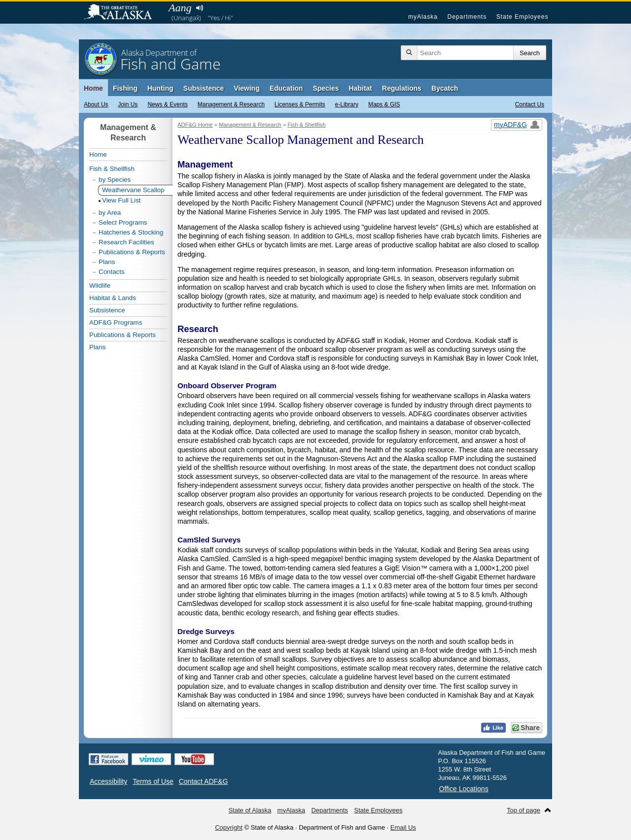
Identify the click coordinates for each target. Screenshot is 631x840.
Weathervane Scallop (133, 190)
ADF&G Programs (116, 322)
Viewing (247, 88)
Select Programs (123, 222)
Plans (107, 262)
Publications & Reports (132, 252)
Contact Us (530, 104)
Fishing (125, 88)
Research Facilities (126, 242)
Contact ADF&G (204, 781)
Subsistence (204, 88)
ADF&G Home (195, 125)
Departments (467, 17)
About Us (96, 104)
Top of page (524, 810)
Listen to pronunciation (199, 8)
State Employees (523, 17)
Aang (180, 8)
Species (326, 88)
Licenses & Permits (300, 104)
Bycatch (445, 88)
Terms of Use (153, 781)
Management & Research (231, 104)
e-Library (347, 104)
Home (93, 88)
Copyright (229, 827)
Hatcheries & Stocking (131, 232)
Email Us (403, 827)
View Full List (121, 200)
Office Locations (464, 789)
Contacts (112, 272)
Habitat (360, 88)
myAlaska (423, 17)
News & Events (167, 104)
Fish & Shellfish (306, 125)
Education (286, 88)
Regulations (402, 88)
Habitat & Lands (113, 298)
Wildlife (100, 286)
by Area (110, 213)
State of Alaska (123, 13)
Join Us (128, 104)
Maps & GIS (384, 104)
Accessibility (108, 781)
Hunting (160, 88)
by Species (115, 180)
